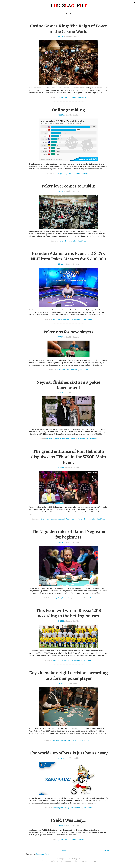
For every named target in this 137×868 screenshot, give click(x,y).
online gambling (61, 174)
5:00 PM (61, 115)
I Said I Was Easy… (68, 820)
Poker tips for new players (69, 332)
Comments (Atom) (43, 854)
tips (63, 370)
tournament (71, 439)
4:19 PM (61, 825)
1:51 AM (61, 264)
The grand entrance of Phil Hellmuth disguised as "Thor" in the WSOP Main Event (69, 457)
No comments (70, 97)
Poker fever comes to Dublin (68, 186)
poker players (60, 439)
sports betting (64, 660)
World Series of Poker (74, 519)
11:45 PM (61, 683)
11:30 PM (61, 758)
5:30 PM (61, 37)
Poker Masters (63, 319)
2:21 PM (61, 542)
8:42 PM (61, 191)
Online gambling (69, 110)
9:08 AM (61, 467)
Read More (82, 97)
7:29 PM (61, 393)
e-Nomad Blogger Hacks (87, 861)
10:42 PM (61, 621)
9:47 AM (61, 337)
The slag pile (76, 859)
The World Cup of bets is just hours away (69, 753)
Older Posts (106, 851)
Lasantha (59, 861)
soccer (55, 660)
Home (68, 13)
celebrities (50, 439)
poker (61, 97)
